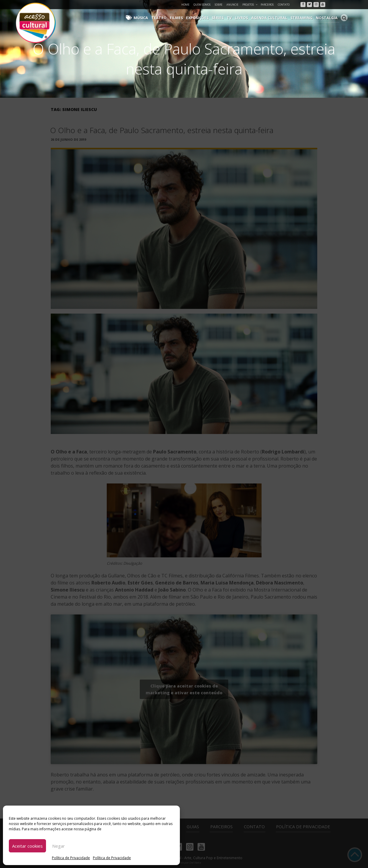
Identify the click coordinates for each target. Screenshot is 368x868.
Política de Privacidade (71, 858)
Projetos (250, 5)
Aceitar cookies (27, 846)
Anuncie (232, 5)
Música (148, 18)
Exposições (203, 18)
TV (234, 18)
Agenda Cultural (272, 18)
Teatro (166, 18)
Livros (246, 18)
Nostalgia (327, 18)
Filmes (182, 18)
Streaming (303, 18)
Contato (284, 5)
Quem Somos (202, 5)
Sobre (218, 5)
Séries (223, 18)
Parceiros (267, 5)
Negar (59, 846)
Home (185, 5)
